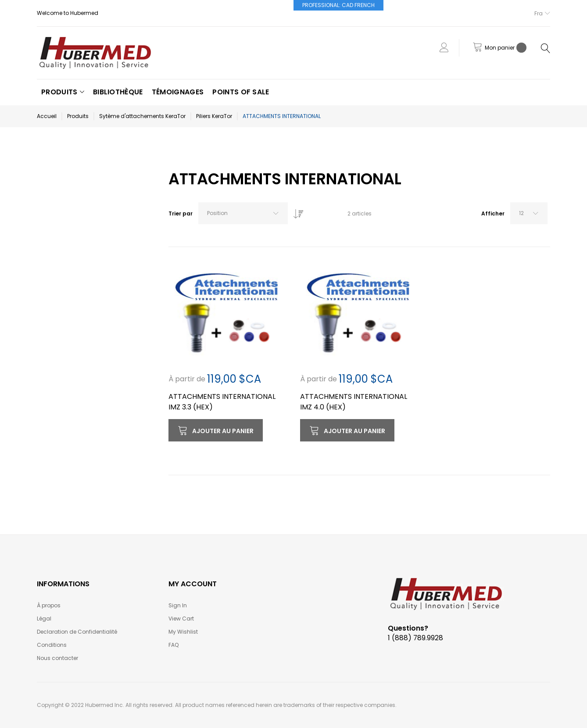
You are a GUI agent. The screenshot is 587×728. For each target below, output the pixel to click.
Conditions (52, 645)
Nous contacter (57, 658)
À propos (49, 605)
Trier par (181, 213)
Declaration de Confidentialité (77, 632)
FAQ (174, 645)
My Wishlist (183, 632)
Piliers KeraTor (214, 116)
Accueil (47, 116)
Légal (44, 619)
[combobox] (243, 213)
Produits (78, 116)
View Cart (181, 619)
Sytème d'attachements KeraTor (142, 116)
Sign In (178, 605)
